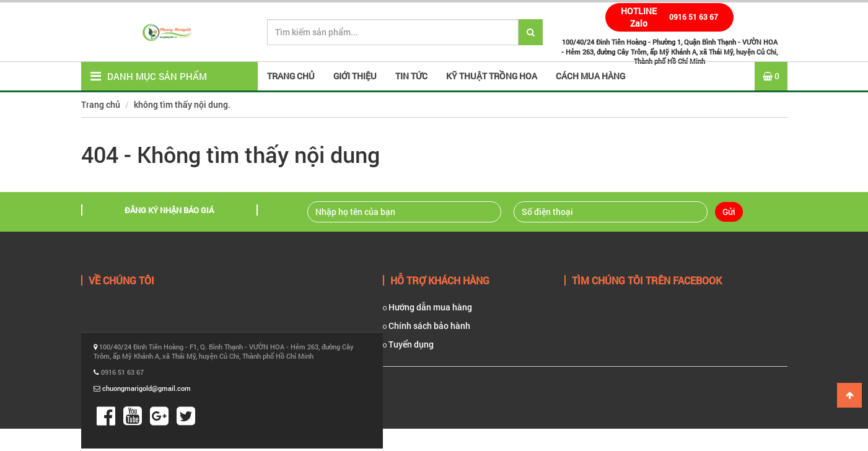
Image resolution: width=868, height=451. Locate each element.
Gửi (729, 212)
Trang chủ (101, 104)
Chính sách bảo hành (427, 326)
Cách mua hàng (590, 76)
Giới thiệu (355, 76)
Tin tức (411, 76)
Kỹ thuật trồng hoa (492, 76)
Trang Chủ (291, 76)
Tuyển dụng (408, 344)
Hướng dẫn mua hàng (427, 307)
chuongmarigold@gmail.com (147, 388)
